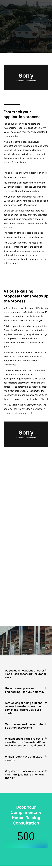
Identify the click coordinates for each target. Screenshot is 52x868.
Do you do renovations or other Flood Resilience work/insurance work (26, 674)
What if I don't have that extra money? (24, 758)
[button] (26, 674)
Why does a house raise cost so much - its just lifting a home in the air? (25, 774)
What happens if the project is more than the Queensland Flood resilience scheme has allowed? (26, 742)
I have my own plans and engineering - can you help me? (25, 690)
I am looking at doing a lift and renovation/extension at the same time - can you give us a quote (24, 708)
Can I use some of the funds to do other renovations (24, 726)
